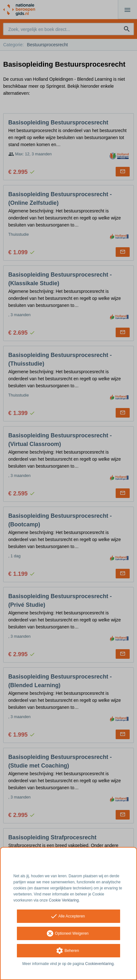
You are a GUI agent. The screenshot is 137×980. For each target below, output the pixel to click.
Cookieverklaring (99, 964)
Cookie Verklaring (64, 900)
